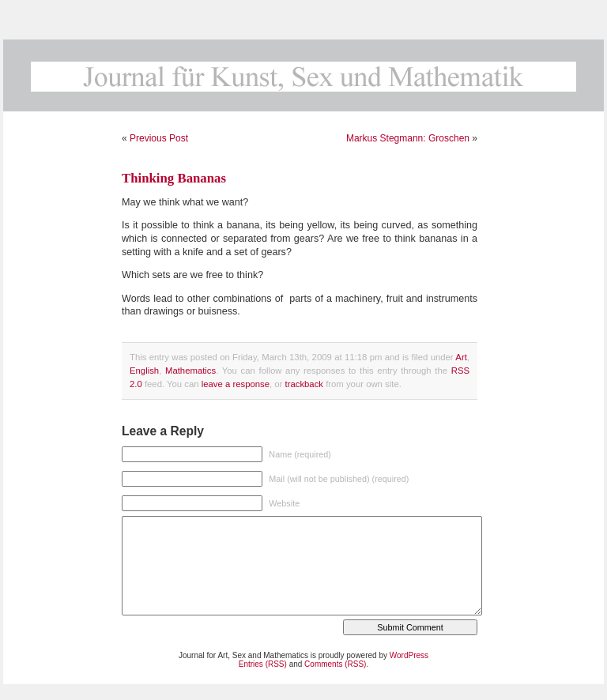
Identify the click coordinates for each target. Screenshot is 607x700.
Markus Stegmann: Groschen (408, 138)
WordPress (409, 655)
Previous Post (159, 138)
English (144, 371)
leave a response (236, 384)
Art (461, 357)
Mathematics (190, 371)
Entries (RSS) (263, 664)
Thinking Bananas (174, 178)
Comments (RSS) (335, 664)
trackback (304, 384)
